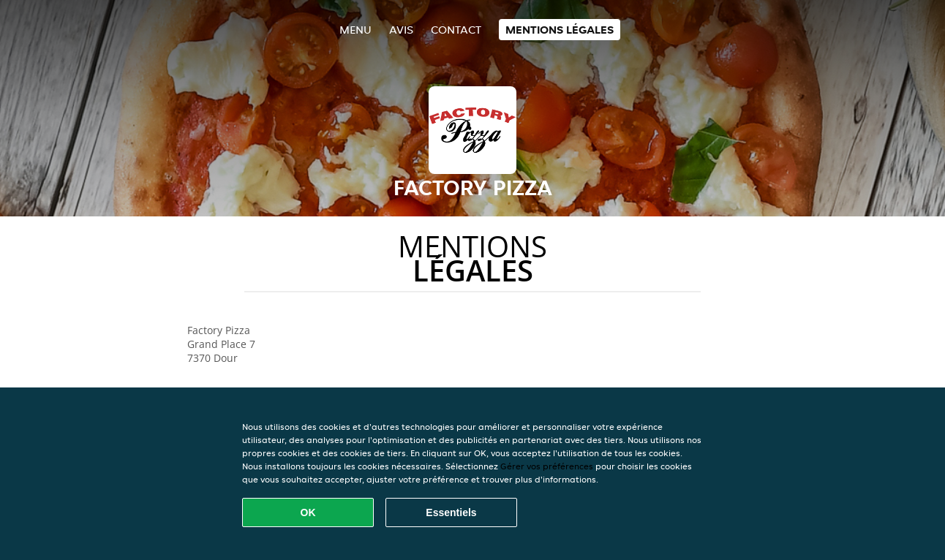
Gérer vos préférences (547, 466)
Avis (401, 30)
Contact (456, 30)
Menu (355, 30)
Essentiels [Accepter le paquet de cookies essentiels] (451, 512)
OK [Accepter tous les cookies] (308, 512)
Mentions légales (560, 30)
